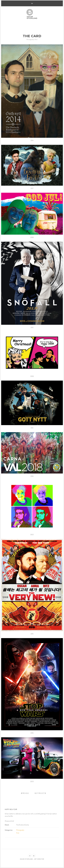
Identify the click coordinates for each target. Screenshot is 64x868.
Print (36, 39)
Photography (30, 39)
